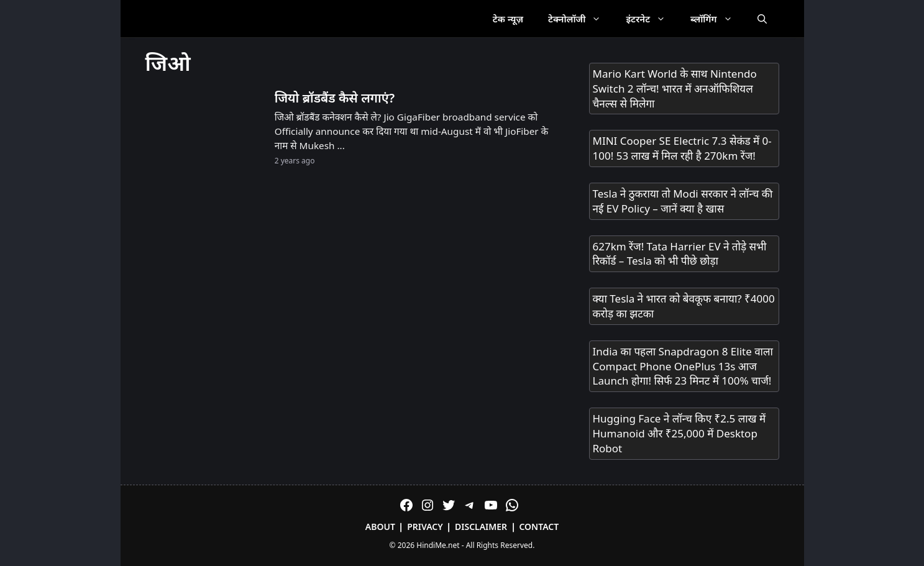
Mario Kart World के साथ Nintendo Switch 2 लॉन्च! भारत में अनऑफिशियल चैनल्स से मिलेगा (675, 89)
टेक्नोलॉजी (581, 19)
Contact (539, 527)
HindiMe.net (438, 545)
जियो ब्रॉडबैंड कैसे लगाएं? (335, 98)
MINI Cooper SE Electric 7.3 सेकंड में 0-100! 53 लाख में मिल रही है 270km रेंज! (682, 148)
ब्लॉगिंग (717, 19)
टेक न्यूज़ (508, 19)
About (380, 527)
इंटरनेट (652, 19)
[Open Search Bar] (762, 19)
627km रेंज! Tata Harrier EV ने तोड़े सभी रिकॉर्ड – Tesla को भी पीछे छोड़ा (680, 254)
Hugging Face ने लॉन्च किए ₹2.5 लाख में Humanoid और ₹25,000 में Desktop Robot (679, 433)
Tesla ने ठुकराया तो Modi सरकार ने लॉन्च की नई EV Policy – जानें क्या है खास (683, 201)
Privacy (425, 527)
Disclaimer (481, 527)
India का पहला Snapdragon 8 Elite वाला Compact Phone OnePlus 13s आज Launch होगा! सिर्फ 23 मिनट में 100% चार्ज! (683, 366)
